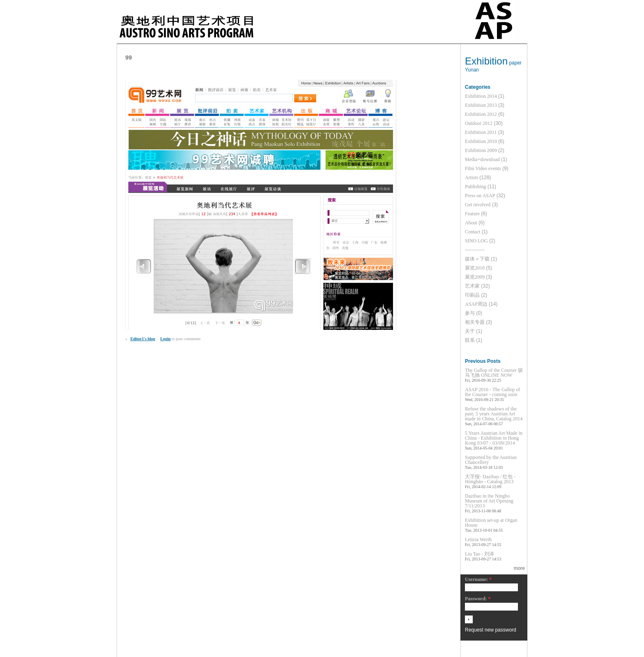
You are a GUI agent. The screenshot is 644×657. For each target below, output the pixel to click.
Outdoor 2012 (479, 123)
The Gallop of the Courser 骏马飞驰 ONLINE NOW (494, 373)
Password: (478, 599)
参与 (470, 313)
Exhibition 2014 (481, 96)
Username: (478, 580)
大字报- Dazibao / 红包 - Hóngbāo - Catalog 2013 (490, 479)
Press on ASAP (480, 196)
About (471, 223)
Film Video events (483, 168)
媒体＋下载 (477, 259)
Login (165, 339)
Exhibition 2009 (481, 150)
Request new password (491, 630)
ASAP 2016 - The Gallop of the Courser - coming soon (492, 392)
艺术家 (472, 286)
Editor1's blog (143, 339)
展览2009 (475, 277)
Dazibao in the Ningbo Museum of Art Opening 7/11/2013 (489, 501)
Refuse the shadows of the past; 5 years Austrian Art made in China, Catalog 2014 (494, 414)
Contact (473, 232)
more (519, 568)
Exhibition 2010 (481, 141)
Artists (471, 178)
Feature (472, 214)
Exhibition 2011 (481, 132)
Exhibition (486, 61)
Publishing (475, 187)
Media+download (482, 159)
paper (515, 63)
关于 (470, 331)
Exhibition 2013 (481, 105)
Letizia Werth (478, 539)
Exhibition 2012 (481, 114)
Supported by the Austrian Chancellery (491, 460)
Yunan (472, 70)
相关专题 (475, 322)
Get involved (478, 205)
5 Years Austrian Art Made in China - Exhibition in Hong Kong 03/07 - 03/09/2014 (494, 438)
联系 (470, 340)
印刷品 (472, 295)
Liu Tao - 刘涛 (480, 554)
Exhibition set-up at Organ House (491, 523)
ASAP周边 (476, 304)
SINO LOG (476, 241)
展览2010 (475, 268)
